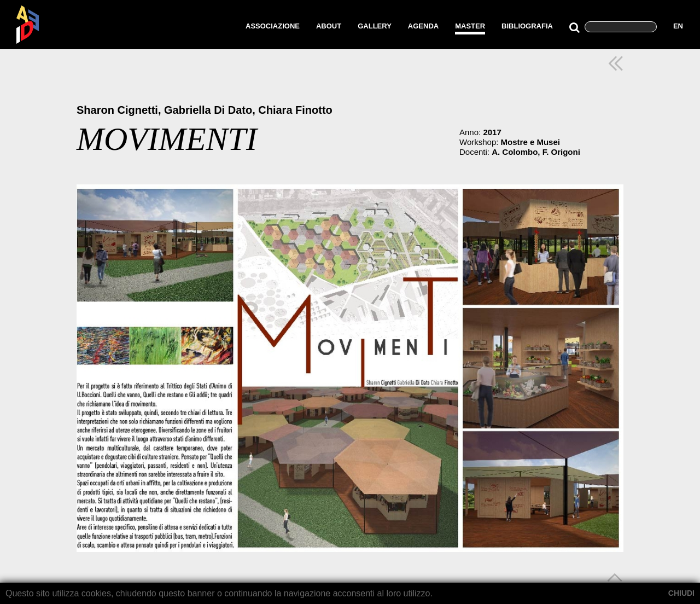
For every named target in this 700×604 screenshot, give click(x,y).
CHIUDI (681, 593)
